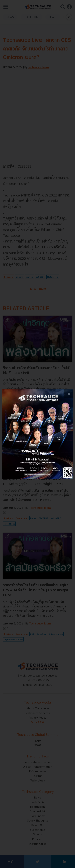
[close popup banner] (69, 394)
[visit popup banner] (37, 434)
